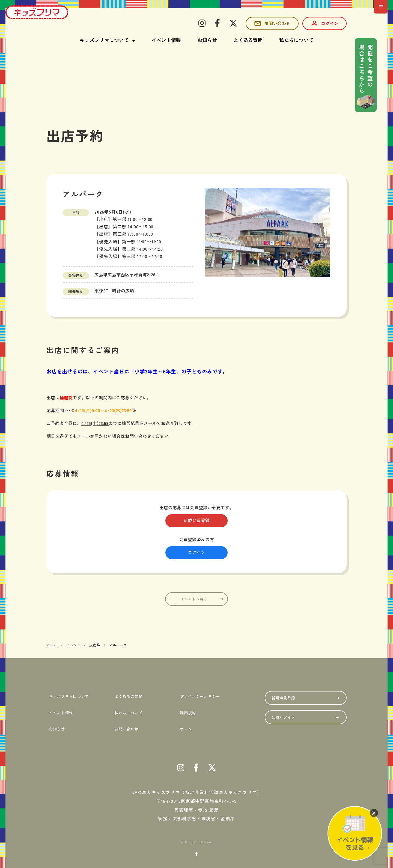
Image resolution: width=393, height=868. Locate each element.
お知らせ (207, 40)
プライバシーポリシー (203, 695)
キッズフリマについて (72, 695)
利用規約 (188, 709)
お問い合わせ (272, 23)
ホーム (185, 723)
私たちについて (296, 40)
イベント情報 (166, 40)
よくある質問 (248, 40)
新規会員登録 (196, 520)
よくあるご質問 (130, 695)
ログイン (324, 23)
